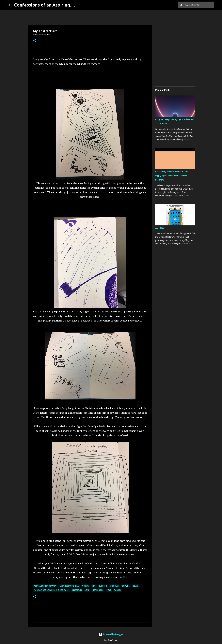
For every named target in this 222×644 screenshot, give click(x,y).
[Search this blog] (199, 5)
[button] (35, 40)
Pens (109, 590)
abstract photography (45, 586)
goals (136, 586)
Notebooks (98, 590)
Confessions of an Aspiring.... (45, 5)
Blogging (103, 586)
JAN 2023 (160, 228)
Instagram (77, 590)
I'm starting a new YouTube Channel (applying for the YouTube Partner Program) (172, 176)
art (94, 586)
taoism (117, 590)
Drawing (126, 586)
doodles (115, 586)
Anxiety (85, 586)
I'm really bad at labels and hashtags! (51, 590)
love (87, 590)
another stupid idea (69, 586)
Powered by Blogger (111, 634)
